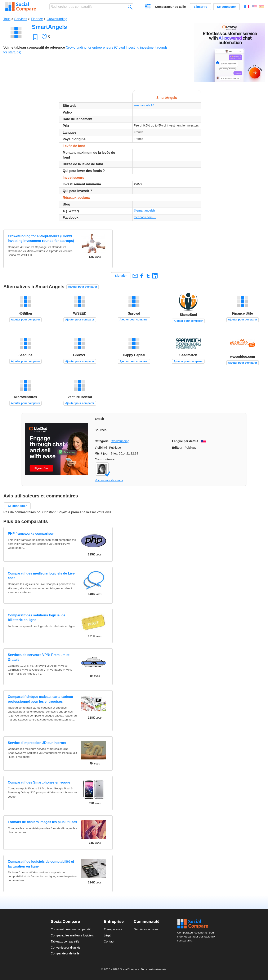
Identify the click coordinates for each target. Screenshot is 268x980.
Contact (109, 941)
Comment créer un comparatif (71, 929)
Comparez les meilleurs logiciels (72, 935)
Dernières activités (146, 929)
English (254, 7)
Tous (7, 19)
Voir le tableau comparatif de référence (34, 47)
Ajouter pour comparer (83, 287)
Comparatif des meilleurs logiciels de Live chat (41, 576)
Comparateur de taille (170, 7)
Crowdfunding (57, 19)
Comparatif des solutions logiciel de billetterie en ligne (37, 618)
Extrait (99, 419)
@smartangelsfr (144, 210)
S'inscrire (200, 7)
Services (21, 19)
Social (197, 924)
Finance (37, 19)
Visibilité (101, 448)
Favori (35, 37)
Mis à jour (102, 453)
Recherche (130, 7)
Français (247, 7)
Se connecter (226, 7)
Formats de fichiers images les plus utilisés (42, 822)
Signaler (121, 276)
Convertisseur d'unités (66, 948)
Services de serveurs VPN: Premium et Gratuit (39, 657)
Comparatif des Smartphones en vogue (39, 782)
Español (262, 7)
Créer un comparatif (148, 7)
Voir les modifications (109, 480)
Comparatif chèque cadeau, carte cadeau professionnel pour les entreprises (40, 699)
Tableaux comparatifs (65, 941)
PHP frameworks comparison (31, 534)
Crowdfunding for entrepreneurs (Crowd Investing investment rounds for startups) (41, 238)
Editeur (177, 448)
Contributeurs (105, 459)
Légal (108, 935)
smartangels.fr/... (145, 105)
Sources (101, 430)
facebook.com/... (145, 217)
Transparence (113, 929)
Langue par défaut (185, 441)
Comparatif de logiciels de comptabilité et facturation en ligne (41, 864)
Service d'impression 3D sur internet (37, 743)
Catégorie (102, 441)
